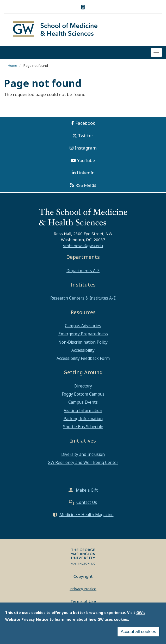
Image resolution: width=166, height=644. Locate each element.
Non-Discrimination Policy (83, 342)
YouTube (86, 160)
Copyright (83, 576)
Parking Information (83, 419)
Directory (83, 386)
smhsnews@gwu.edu (83, 246)
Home (13, 65)
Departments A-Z (83, 271)
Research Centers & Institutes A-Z (83, 298)
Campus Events (83, 402)
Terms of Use (83, 601)
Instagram (86, 148)
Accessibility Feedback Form (83, 358)
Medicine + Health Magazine (87, 515)
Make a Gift (87, 490)
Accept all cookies (138, 632)
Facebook (85, 123)
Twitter (86, 136)
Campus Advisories (83, 326)
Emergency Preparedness (83, 334)
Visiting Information (83, 410)
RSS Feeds (86, 185)
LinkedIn (86, 173)
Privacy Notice (83, 589)
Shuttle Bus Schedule (83, 427)
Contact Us (87, 502)
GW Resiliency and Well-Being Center (83, 462)
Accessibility (83, 350)
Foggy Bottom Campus (83, 394)
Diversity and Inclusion (83, 454)
